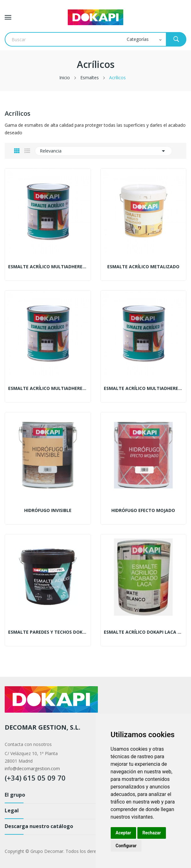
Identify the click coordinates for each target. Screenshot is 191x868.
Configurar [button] (126, 846)
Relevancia (103, 151)
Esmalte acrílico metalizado (143, 267)
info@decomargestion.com (32, 768)
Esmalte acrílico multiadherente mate (143, 388)
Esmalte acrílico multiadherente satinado (48, 388)
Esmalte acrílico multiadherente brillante (48, 267)
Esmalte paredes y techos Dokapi (48, 632)
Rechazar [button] (152, 833)
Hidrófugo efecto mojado (143, 510)
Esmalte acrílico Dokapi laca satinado (143, 632)
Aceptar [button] (124, 833)
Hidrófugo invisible (48, 510)
